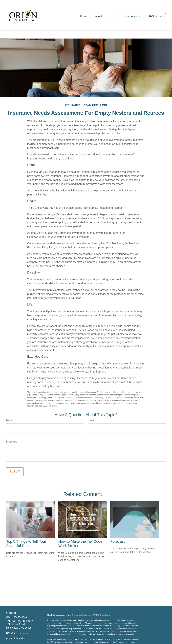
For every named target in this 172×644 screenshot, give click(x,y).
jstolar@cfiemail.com (17, 628)
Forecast (117, 531)
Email (91, 410)
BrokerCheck (105, 605)
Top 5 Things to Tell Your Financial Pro (26, 534)
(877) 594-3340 (25, 611)
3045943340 (20, 607)
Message (12, 432)
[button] (84, 14)
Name (10, 410)
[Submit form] (15, 462)
